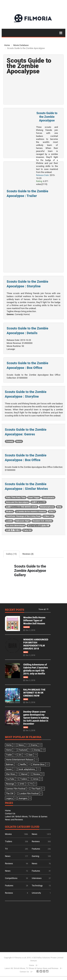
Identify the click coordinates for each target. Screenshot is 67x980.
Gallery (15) (11, 554)
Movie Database (21, 45)
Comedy (10, 441)
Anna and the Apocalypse (17, 502)
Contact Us (10, 814)
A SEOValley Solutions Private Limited (47, 958)
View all (42, 609)
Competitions (11, 878)
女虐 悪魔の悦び (13, 530)
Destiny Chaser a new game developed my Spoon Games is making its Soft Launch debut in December (36, 718)
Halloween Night (23, 521)
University (36, 893)
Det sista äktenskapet (15, 526)
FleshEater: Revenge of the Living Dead (23, 516)
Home (7, 45)
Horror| (27, 314)
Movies (8, 834)
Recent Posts (15, 610)
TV (6, 849)
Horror (19, 441)
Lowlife (9, 521)
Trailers (9, 841)
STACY (52, 512)
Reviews (36, 841)
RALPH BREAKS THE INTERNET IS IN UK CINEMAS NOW (34, 693)
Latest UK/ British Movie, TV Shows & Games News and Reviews (32, 968)
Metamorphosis (47, 507)
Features (36, 849)
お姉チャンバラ (38, 502)
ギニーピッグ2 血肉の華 (38, 526)
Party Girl (27, 530)
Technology (37, 886)
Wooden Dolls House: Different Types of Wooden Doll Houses (34, 620)
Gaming (27, 627)
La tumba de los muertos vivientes (31, 512)
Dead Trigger (34, 498)
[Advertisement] (30, 925)
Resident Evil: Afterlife (42, 521)
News (26, 652)
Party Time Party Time (16, 498)
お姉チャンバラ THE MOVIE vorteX (22, 507)
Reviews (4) (28, 554)
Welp (59, 507)
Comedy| (19, 314)
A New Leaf (48, 516)
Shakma (9, 512)
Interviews (37, 878)
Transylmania (48, 498)
